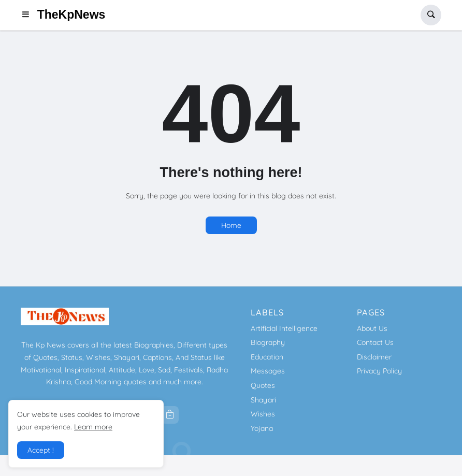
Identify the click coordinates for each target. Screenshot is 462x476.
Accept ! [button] (41, 450)
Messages (268, 371)
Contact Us (375, 342)
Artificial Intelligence (284, 328)
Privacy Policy (379, 371)
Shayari (263, 400)
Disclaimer (374, 357)
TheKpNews (71, 15)
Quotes (263, 385)
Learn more (93, 427)
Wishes (263, 414)
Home (231, 225)
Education (267, 357)
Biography (268, 342)
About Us (372, 328)
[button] (29, 15)
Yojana (262, 428)
